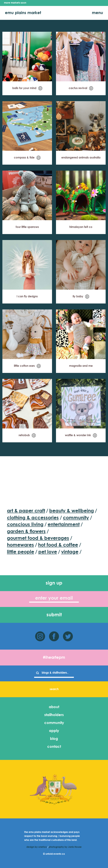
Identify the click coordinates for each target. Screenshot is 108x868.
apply (54, 731)
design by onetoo (37, 847)
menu (97, 13)
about (54, 707)
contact (54, 747)
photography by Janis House (65, 847)
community (54, 723)
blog (54, 739)
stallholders (54, 715)
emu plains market (23, 13)
